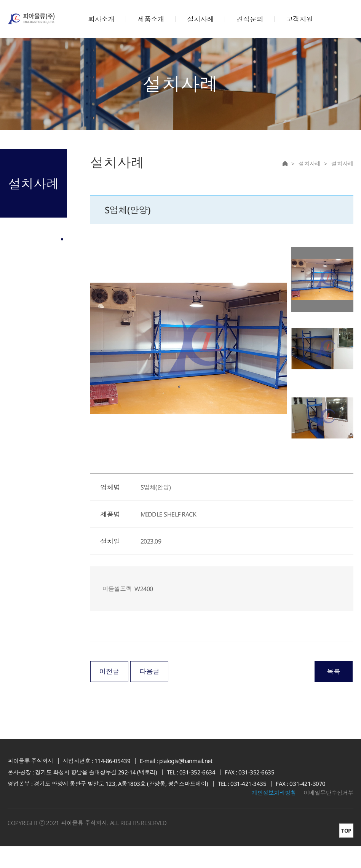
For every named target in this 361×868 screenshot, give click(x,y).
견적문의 (250, 19)
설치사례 (200, 19)
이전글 (109, 693)
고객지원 (299, 19)
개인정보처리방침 (274, 814)
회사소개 (101, 19)
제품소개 (151, 19)
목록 (333, 693)
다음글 (149, 693)
